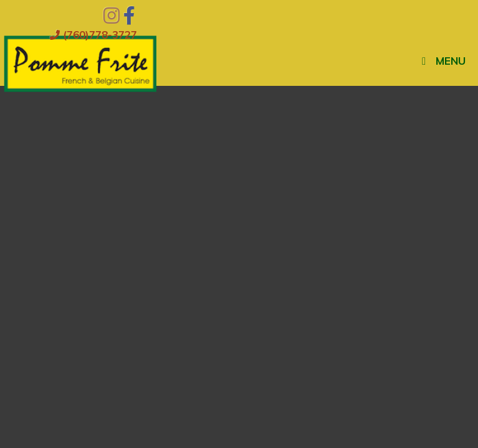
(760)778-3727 (93, 35)
